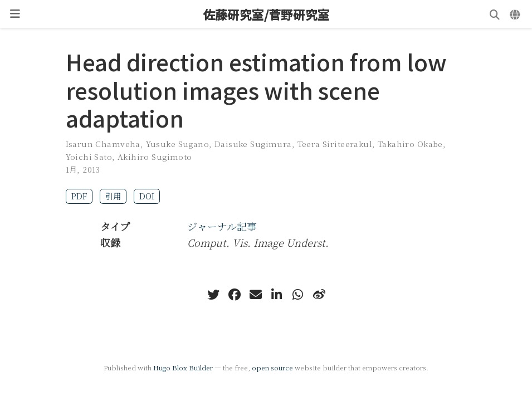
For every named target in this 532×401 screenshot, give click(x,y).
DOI (147, 196)
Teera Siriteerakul (335, 144)
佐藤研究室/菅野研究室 (266, 14)
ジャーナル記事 (222, 226)
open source (272, 367)
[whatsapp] (298, 295)
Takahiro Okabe (410, 144)
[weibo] (319, 295)
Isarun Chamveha (103, 144)
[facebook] (235, 295)
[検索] (495, 14)
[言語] (516, 14)
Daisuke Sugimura (253, 144)
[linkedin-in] (277, 295)
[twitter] (213, 295)
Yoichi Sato (89, 157)
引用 (113, 196)
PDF (79, 196)
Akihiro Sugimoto (155, 157)
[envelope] (256, 295)
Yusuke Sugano (177, 144)
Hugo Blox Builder (183, 367)
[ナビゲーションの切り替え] (15, 14)
